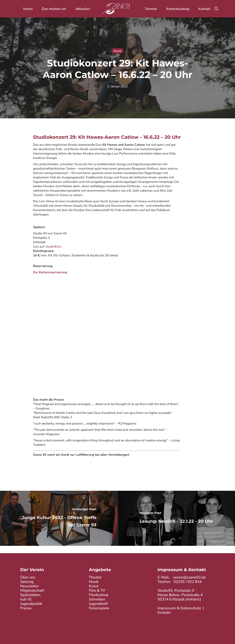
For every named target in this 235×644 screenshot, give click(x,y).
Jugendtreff (98, 604)
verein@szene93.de (189, 577)
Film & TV (97, 591)
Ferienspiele (99, 608)
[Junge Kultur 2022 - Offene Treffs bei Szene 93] (59, 518)
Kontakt (164, 613)
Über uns (28, 577)
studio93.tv (53, 247)
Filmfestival (99, 595)
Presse (26, 608)
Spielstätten (30, 595)
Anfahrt (193, 599)
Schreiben (97, 599)
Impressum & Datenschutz (179, 608)
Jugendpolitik (31, 604)
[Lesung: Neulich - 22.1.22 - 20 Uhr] (176, 518)
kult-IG (26, 599)
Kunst (94, 586)
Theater (95, 577)
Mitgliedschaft (32, 591)
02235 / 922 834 (188, 582)
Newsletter (30, 586)
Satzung (27, 582)
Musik (117, 51)
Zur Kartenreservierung (50, 272)
